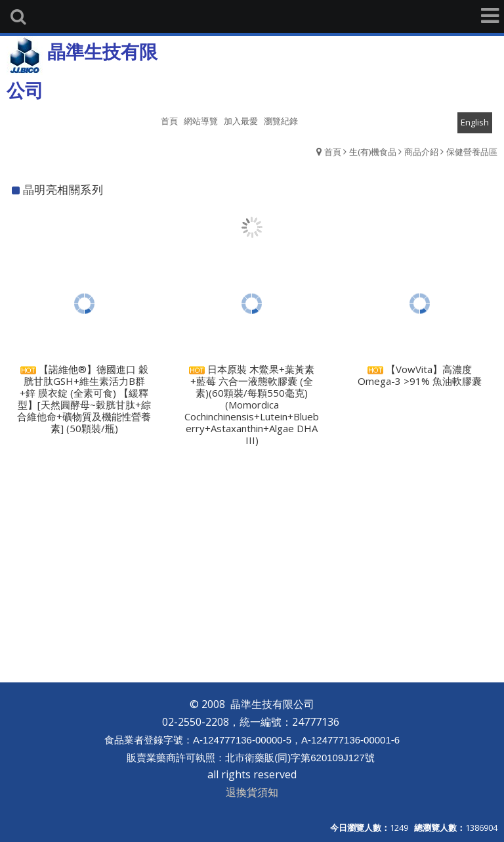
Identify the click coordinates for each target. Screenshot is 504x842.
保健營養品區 (472, 152)
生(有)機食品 (373, 152)
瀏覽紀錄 (281, 121)
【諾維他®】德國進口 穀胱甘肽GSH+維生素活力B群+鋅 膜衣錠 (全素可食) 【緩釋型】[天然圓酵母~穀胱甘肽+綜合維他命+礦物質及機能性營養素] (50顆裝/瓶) (84, 401)
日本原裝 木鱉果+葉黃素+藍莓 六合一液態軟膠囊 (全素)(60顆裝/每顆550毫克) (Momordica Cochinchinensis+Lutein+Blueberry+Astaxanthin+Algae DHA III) (252, 408)
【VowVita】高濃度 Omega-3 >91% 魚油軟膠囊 (420, 377)
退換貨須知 (252, 792)
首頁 (333, 152)
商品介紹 (421, 152)
